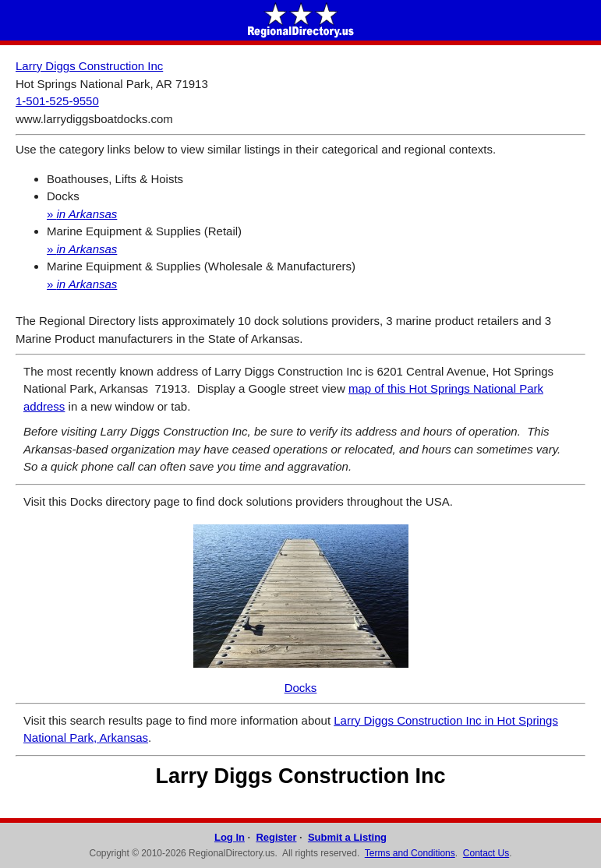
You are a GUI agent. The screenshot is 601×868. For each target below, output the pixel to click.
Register (276, 837)
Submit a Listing (347, 837)
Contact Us (486, 853)
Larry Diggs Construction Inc (89, 66)
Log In (230, 837)
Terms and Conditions (410, 853)
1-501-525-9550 (57, 101)
